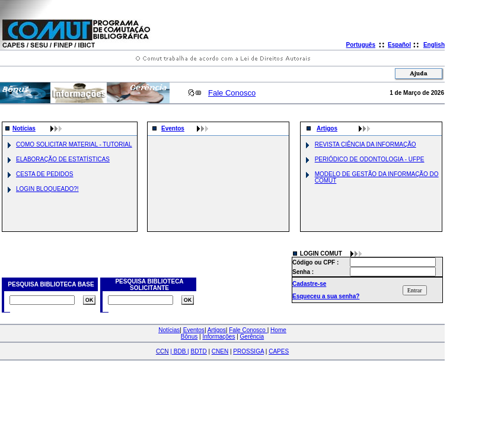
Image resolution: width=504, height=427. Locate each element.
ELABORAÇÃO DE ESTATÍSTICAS (63, 159)
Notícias (24, 128)
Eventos (173, 128)
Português (361, 45)
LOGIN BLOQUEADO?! (47, 189)
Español (399, 45)
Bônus (189, 337)
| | (179, 351)
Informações (218, 337)
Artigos (327, 128)
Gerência (252, 337)
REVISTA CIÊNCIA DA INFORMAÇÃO (366, 144)
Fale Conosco (232, 93)
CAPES (279, 351)
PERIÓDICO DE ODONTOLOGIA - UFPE (370, 159)
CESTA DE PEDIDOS (45, 174)
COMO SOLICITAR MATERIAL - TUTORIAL (74, 144)
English (434, 45)
